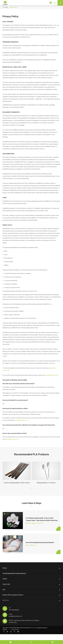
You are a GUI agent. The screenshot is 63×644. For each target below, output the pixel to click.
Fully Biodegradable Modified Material (14, 580)
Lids (4, 596)
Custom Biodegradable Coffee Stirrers (17, 484)
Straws (5, 574)
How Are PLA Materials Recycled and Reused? (40, 548)
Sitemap (5, 636)
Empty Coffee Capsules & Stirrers (13, 601)
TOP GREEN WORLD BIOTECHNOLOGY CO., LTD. (23, 634)
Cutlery (5, 585)
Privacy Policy (13, 7)
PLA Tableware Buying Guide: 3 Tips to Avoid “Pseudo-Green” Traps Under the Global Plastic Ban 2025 (41, 523)
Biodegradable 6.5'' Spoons (46, 483)
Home (6, 7)
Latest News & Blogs (32, 506)
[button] (30, 492)
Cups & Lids (6, 590)
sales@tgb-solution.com (52, 375)
